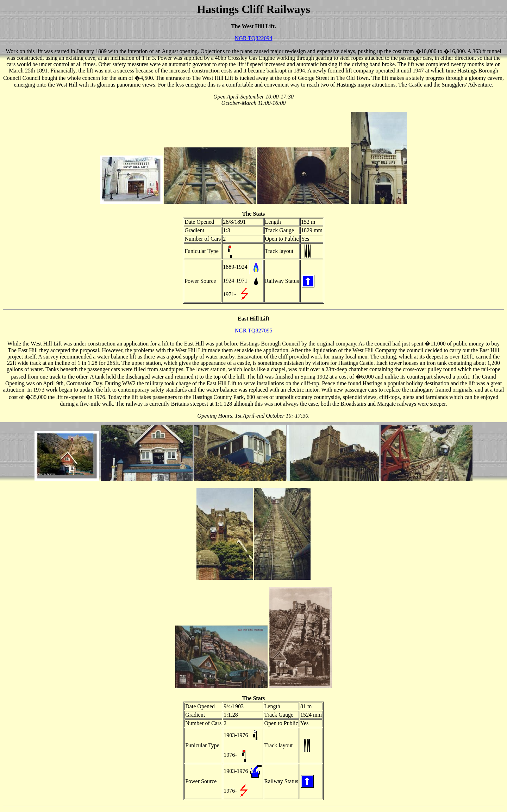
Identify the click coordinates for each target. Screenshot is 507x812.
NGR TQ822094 (254, 38)
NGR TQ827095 (254, 331)
